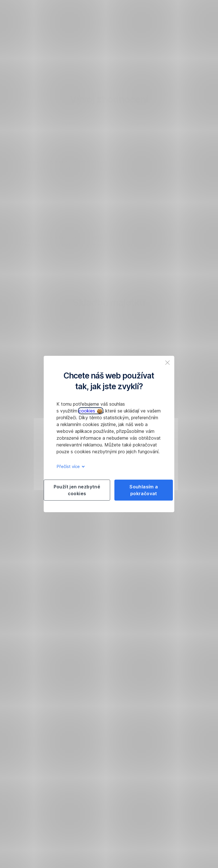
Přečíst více (70, 466)
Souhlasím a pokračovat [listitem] (144, 490)
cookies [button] (90, 411)
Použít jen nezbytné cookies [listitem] (77, 490)
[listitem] (167, 363)
